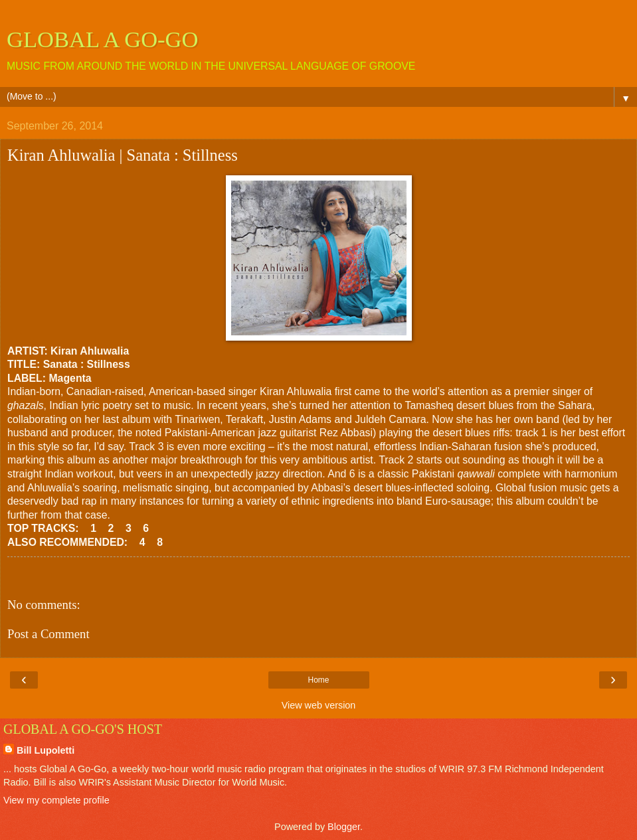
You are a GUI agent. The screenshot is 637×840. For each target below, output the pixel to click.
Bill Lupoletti (45, 750)
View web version (319, 705)
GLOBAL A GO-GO (103, 39)
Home (318, 680)
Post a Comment (48, 634)
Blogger (344, 827)
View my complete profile (56, 800)
